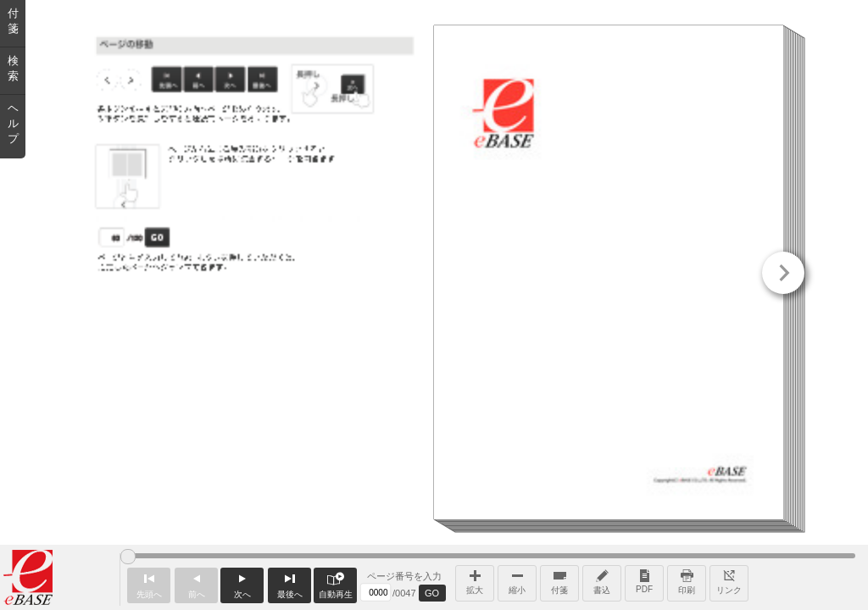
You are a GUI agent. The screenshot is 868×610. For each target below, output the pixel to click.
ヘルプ (13, 123)
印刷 (687, 580)
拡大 (475, 580)
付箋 (559, 580)
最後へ (289, 583)
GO (432, 593)
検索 (13, 68)
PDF (644, 580)
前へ (196, 583)
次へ (242, 583)
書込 (602, 580)
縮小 (517, 580)
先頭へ (149, 583)
